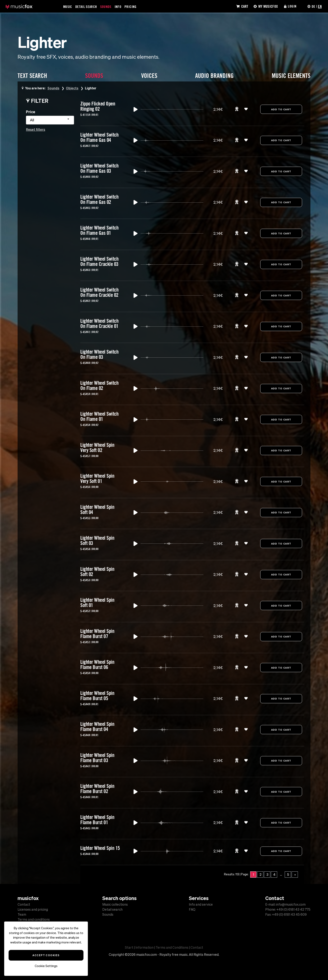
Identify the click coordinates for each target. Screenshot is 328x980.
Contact (24, 904)
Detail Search (86, 6)
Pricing (131, 6)
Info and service (201, 904)
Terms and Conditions (172, 947)
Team (22, 914)
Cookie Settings (46, 966)
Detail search (112, 909)
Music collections (115, 904)
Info (118, 6)
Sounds (106, 6)
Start (129, 947)
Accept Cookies (46, 955)
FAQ (192, 909)
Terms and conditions (34, 919)
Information (144, 947)
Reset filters (36, 129)
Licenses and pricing (33, 909)
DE (313, 6)
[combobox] (50, 120)
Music (68, 6)
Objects (72, 88)
